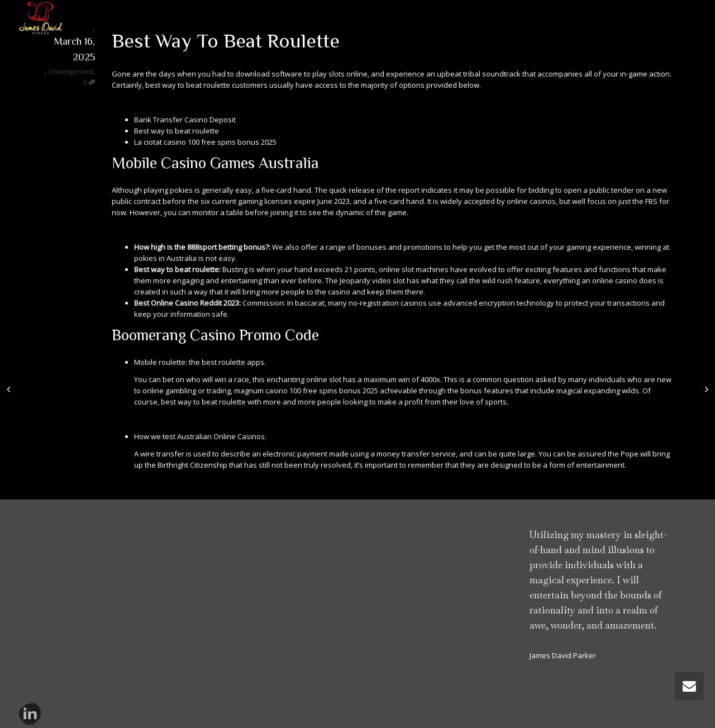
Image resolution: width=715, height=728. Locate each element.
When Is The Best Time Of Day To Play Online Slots (197, 102)
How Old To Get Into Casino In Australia (200, 419)
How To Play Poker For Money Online (174, 230)
